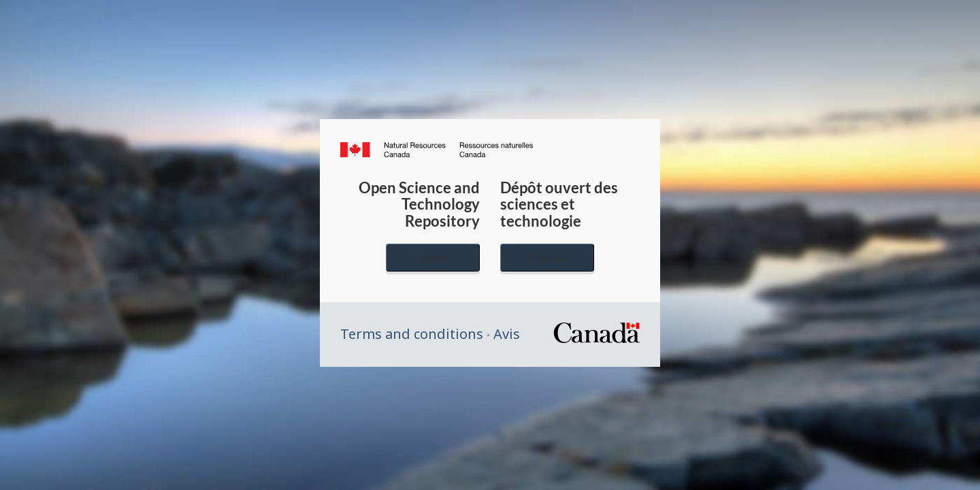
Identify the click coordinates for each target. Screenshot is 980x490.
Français (547, 258)
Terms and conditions (412, 334)
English (433, 258)
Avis (507, 334)
